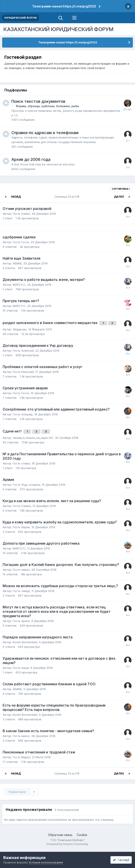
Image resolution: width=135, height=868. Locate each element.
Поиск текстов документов (38, 101)
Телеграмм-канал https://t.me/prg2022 (64, 6)
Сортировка (121, 189)
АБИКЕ (17, 263)
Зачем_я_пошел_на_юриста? (33, 438)
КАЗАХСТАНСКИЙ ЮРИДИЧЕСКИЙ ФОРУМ (58, 29)
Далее (119, 197)
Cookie (82, 835)
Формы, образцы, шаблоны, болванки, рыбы (47, 106)
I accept (121, 860)
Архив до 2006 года (31, 159)
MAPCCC (19, 285)
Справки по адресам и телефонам (45, 133)
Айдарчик (20, 329)
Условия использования (46, 862)
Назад (16, 197)
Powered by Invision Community (67, 844)
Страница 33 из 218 (67, 197)
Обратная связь (60, 835)
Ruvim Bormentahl (25, 642)
